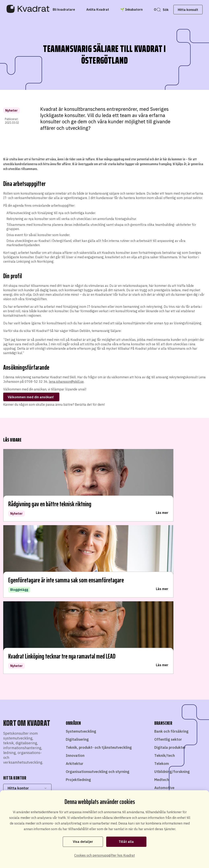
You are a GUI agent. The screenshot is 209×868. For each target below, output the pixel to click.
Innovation (75, 595)
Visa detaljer (83, 841)
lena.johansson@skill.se (66, 382)
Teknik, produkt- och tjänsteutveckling (99, 587)
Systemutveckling (81, 571)
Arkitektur (75, 603)
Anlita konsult (101, 785)
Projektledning (78, 619)
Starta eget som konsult (137, 774)
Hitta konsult (182, 10)
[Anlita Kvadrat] (104, 9)
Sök (159, 10)
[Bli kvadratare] (70, 9)
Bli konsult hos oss (101, 774)
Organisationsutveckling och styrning (98, 611)
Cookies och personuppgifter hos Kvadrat (104, 855)
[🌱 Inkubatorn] (138, 9)
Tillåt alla (126, 841)
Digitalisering (77, 579)
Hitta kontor (27, 627)
